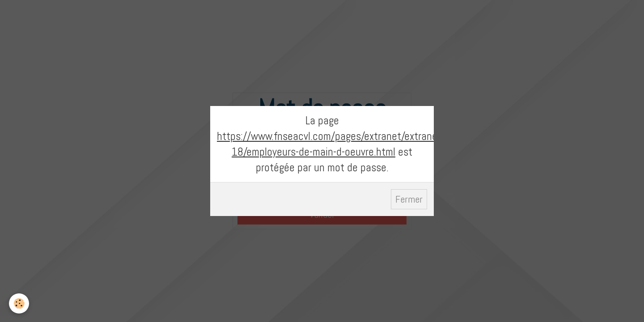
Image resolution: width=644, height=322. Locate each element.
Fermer (409, 199)
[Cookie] (19, 303)
